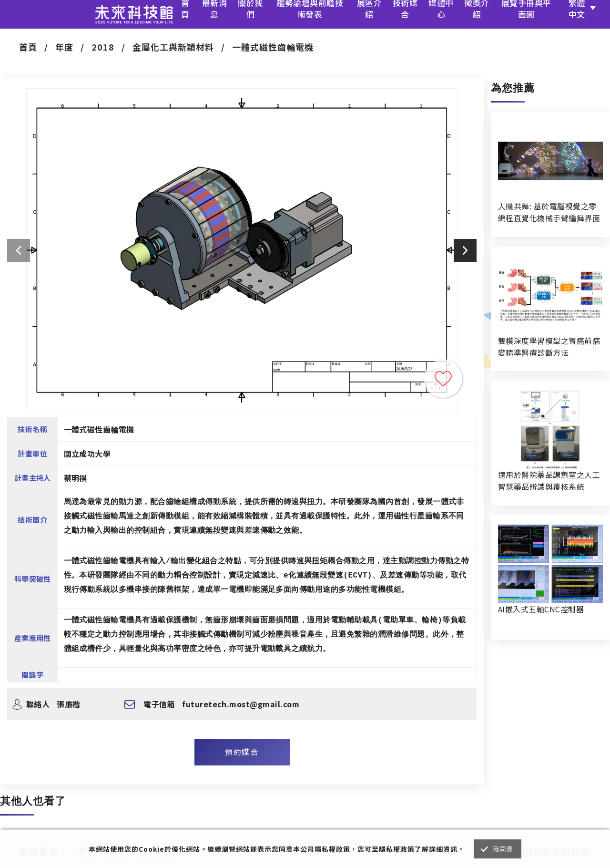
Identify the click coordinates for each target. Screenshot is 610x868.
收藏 (443, 379)
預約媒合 (242, 752)
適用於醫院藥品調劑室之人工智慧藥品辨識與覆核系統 (549, 480)
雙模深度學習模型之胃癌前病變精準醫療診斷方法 (549, 346)
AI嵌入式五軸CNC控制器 (541, 609)
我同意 (503, 849)
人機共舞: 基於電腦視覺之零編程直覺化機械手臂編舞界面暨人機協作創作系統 (549, 212)
